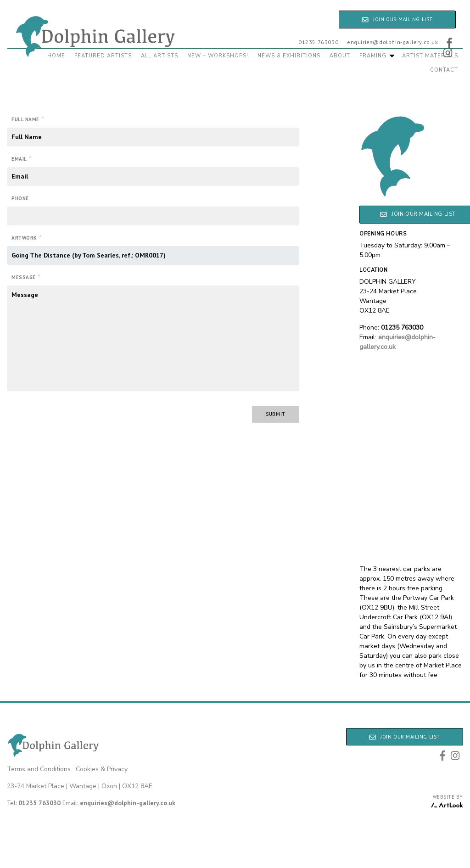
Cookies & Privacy (102, 769)
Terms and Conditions (39, 769)
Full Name (28, 119)
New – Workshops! (218, 56)
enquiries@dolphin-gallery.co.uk (393, 42)
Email (21, 158)
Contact (444, 70)
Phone (20, 198)
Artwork (26, 237)
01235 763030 (318, 42)
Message (26, 277)
